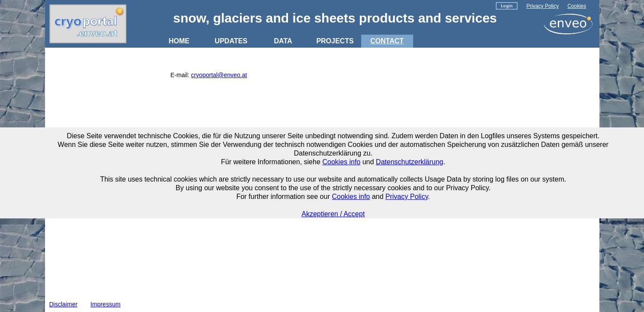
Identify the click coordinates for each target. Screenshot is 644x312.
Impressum (105, 304)
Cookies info (341, 162)
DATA (283, 41)
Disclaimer (63, 304)
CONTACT (387, 41)
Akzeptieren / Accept (333, 214)
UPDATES (231, 41)
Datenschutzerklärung (410, 162)
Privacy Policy (542, 6)
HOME (179, 41)
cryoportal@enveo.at (219, 75)
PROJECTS (335, 41)
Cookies (577, 6)
